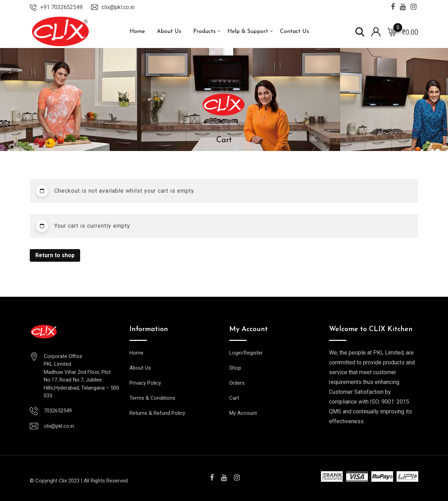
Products (204, 32)
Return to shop (55, 255)
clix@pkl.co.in (118, 7)
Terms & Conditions (152, 398)
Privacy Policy (145, 383)
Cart (234, 398)
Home (137, 32)
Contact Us (295, 32)
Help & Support (248, 32)
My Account (243, 413)
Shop (235, 368)
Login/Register (246, 353)
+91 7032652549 (61, 7)
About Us (169, 32)
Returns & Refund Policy (157, 413)
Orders (237, 383)
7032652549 (58, 411)
